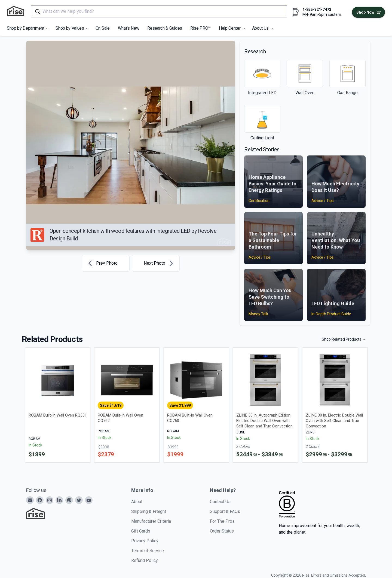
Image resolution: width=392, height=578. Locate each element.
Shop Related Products (344, 339)
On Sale (103, 28)
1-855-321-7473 (317, 10)
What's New (129, 28)
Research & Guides (165, 28)
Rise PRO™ (200, 28)
